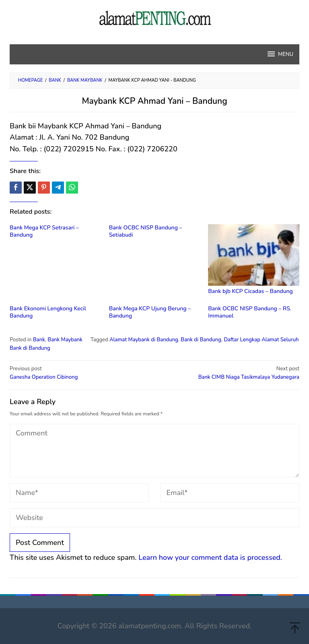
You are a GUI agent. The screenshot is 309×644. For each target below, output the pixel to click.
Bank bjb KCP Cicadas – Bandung (250, 291)
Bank (39, 340)
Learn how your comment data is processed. (210, 557)
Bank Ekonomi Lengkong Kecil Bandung (48, 312)
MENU (280, 54)
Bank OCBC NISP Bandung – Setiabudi (146, 231)
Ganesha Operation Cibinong (79, 373)
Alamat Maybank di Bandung (144, 340)
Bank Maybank (65, 340)
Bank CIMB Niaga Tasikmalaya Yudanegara (230, 373)
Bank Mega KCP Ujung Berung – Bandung (150, 312)
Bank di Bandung (201, 340)
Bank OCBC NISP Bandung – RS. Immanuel (250, 312)
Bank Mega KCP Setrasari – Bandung (44, 231)
